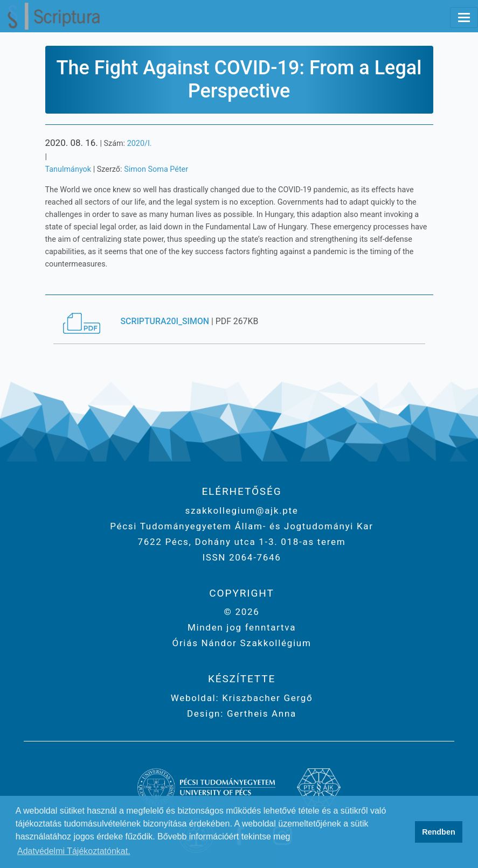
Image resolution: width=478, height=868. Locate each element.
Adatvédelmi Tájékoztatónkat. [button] (74, 851)
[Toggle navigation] (464, 17)
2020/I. (140, 143)
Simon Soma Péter (156, 169)
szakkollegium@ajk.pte (241, 510)
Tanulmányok (68, 169)
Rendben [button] (439, 832)
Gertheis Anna (260, 713)
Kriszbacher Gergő (266, 698)
